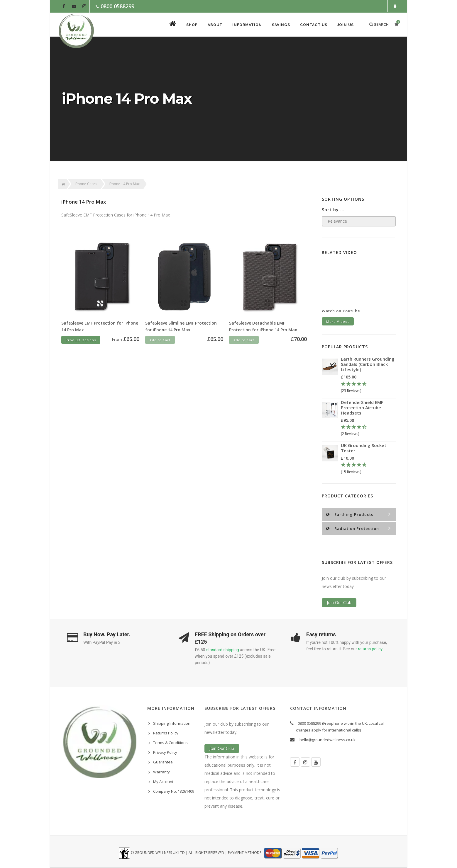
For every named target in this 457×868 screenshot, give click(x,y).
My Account (163, 782)
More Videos (338, 322)
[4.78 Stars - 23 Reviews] (368, 388)
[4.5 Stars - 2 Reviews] (368, 431)
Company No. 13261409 (174, 791)
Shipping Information (172, 723)
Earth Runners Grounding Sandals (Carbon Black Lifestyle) (368, 364)
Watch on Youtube (341, 311)
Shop (192, 25)
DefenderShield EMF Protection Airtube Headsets (362, 407)
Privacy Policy (165, 752)
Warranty (161, 772)
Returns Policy (166, 733)
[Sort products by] (359, 221)
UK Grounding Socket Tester (364, 448)
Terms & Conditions (170, 743)
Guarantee (163, 762)
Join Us (346, 25)
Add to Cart (160, 340)
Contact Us (314, 25)
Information (247, 25)
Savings (281, 25)
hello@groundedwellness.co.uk (327, 740)
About (215, 25)
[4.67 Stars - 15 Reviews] (368, 468)
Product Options (81, 340)
